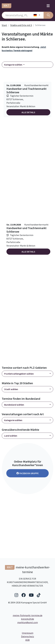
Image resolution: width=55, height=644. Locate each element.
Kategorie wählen (13, 65)
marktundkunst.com (28, 622)
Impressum (38, 633)
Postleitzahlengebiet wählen (19, 374)
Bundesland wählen (14, 405)
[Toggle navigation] (48, 6)
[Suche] (48, 15)
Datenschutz (37, 636)
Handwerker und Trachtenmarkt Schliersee (26, 90)
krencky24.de (28, 619)
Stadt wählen (11, 389)
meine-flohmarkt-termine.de (28, 615)
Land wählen (11, 436)
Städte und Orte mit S (21, 25)
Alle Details (28, 112)
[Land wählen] (37, 15)
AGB (39, 640)
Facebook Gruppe (27, 473)
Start (4, 25)
